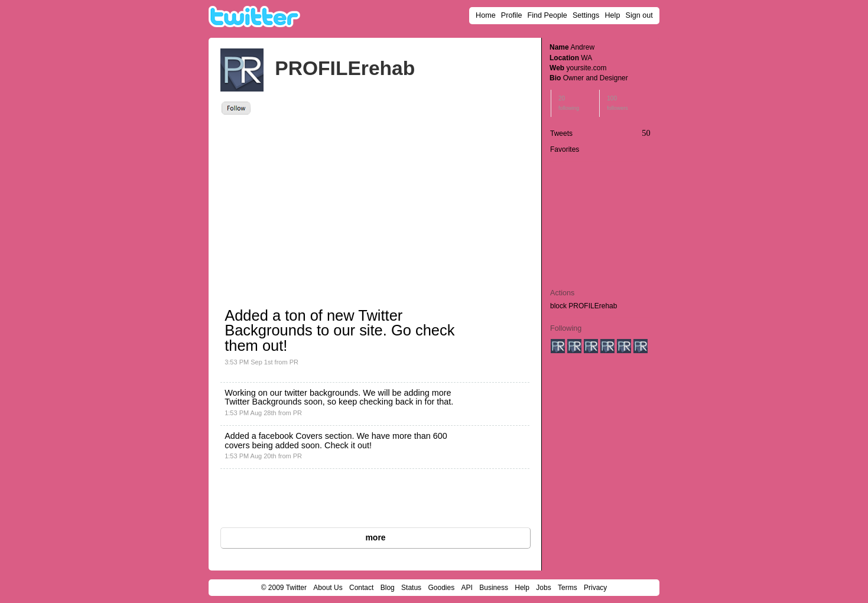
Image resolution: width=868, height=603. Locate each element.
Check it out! (348, 445)
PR (294, 362)
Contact (361, 588)
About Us (328, 588)
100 (617, 103)
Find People (547, 15)
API (467, 588)
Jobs (543, 588)
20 (569, 103)
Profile (512, 15)
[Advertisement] (328, 203)
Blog (388, 588)
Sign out (639, 15)
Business (494, 588)
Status (411, 588)
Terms (568, 588)
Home (486, 15)
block (558, 306)
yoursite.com (586, 68)
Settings (586, 15)
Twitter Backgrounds (263, 402)
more (375, 537)
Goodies (441, 588)
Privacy (595, 588)
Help (613, 15)
